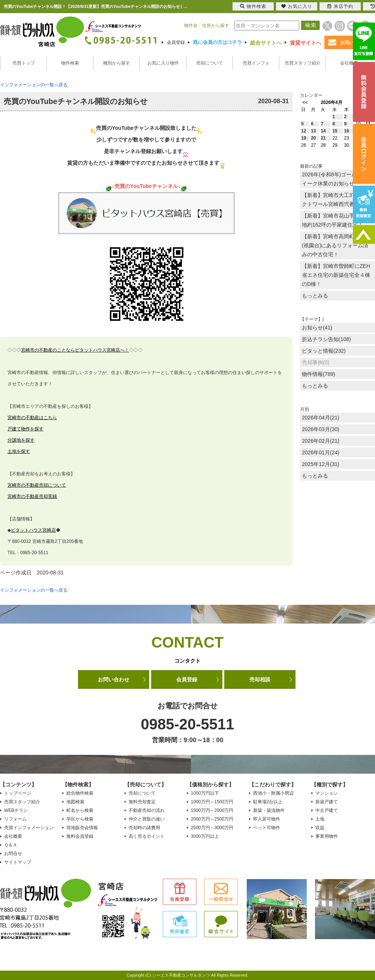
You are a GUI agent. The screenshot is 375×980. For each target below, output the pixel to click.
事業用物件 (327, 836)
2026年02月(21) (321, 441)
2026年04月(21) (321, 418)
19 (304, 138)
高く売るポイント (147, 836)
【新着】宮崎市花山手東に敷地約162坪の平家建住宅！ (336, 220)
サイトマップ (18, 862)
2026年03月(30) (321, 429)
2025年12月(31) (321, 464)
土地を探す (19, 451)
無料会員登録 (80, 836)
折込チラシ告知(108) (326, 339)
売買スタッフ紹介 (303, 63)
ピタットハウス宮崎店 (33, 530)
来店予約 (340, 6)
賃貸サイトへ (306, 43)
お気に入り (297, 6)
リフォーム (15, 819)
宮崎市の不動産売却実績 (32, 496)
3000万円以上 (205, 836)
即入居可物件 (267, 819)
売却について (210, 63)
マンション (327, 793)
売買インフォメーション (29, 828)
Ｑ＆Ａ (11, 845)
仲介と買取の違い (147, 819)
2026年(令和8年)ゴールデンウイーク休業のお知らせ (337, 179)
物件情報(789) (319, 374)
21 (323, 138)
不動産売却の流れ (147, 810)
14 (323, 131)
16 (347, 131)
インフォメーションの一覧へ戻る (34, 85)
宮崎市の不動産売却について (37, 485)
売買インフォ (256, 63)
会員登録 (176, 42)
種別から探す (117, 63)
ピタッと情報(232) (324, 351)
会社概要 (349, 63)
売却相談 (260, 679)
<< (305, 102)
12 (304, 131)
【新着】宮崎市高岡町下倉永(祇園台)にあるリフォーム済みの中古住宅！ (336, 245)
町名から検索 (80, 810)
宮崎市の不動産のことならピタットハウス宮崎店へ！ (75, 350)
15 (335, 131)
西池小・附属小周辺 (273, 793)
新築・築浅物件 (269, 810)
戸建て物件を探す (25, 429)
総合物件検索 (80, 793)
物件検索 (70, 63)
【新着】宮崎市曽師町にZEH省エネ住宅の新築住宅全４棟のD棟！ (336, 275)
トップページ (18, 793)
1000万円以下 (205, 793)
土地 (320, 819)
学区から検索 (80, 819)
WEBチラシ (16, 810)
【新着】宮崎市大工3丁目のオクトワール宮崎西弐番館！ (337, 200)
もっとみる (315, 296)
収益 (320, 828)
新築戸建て (327, 802)
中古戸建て (327, 810)
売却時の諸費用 (144, 828)
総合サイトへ (266, 43)
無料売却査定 (142, 802)
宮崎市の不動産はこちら (32, 418)
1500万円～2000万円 (212, 810)
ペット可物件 (267, 828)
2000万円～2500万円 (212, 819)
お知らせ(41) (317, 328)
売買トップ (24, 63)
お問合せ (13, 854)
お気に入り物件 (163, 63)
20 (313, 138)
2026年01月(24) (321, 452)
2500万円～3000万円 (212, 828)
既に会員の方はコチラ (217, 42)
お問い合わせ (114, 679)
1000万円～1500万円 (212, 802)
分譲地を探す (21, 440)
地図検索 (75, 802)
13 (313, 131)
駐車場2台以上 (268, 802)
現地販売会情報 (82, 828)
